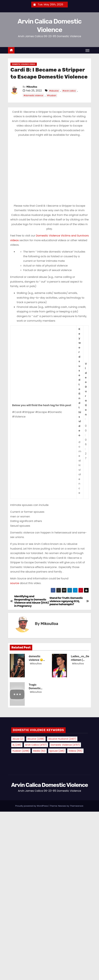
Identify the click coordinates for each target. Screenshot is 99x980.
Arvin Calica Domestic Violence (49, 785)
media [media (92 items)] (39, 751)
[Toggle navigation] (87, 50)
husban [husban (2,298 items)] (21, 751)
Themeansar (77, 806)
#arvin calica (69, 91)
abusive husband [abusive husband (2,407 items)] (62, 739)
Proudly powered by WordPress (32, 806)
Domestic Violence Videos (24, 64)
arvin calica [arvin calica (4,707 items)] (36, 745)
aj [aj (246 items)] (17, 745)
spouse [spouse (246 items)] (57, 751)
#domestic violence (33, 95)
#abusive (54, 91)
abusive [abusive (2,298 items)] (36, 739)
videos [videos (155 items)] (75, 751)
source (15, 583)
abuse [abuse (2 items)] (18, 739)
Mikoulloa (32, 87)
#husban (52, 95)
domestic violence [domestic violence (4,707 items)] (65, 745)
